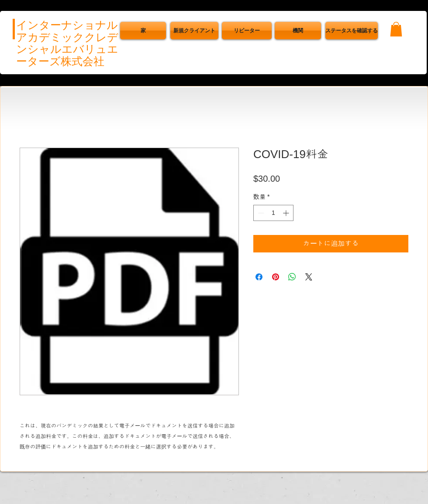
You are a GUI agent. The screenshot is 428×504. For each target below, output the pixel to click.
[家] (143, 31)
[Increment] (287, 213)
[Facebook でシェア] (259, 277)
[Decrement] (260, 213)
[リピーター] (247, 31)
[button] (352, 31)
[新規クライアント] (194, 31)
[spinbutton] (273, 213)
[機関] (298, 31)
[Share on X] (309, 277)
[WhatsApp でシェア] (292, 277)
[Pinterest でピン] (276, 277)
